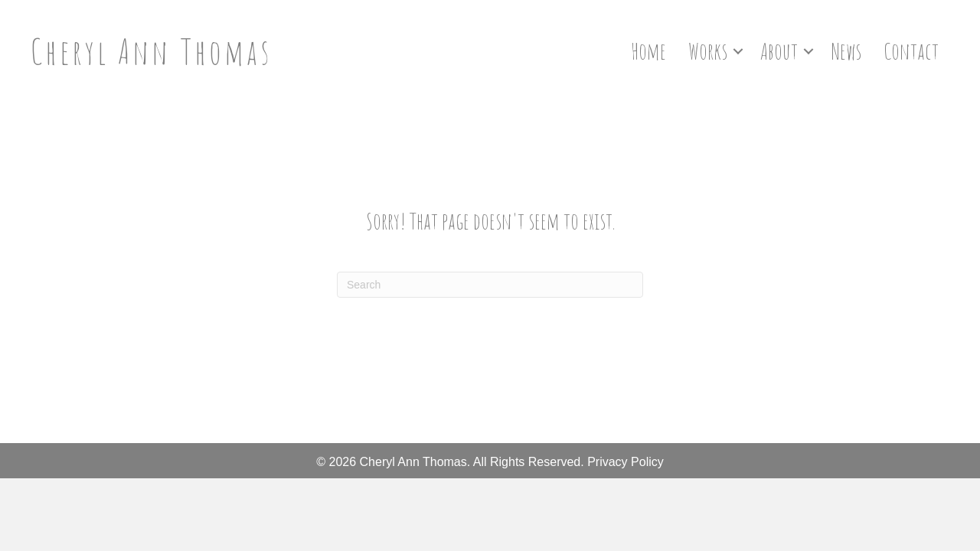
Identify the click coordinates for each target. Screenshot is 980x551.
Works (708, 51)
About (779, 51)
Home (648, 51)
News (846, 51)
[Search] (490, 285)
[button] (738, 51)
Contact (911, 51)
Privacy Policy (626, 462)
